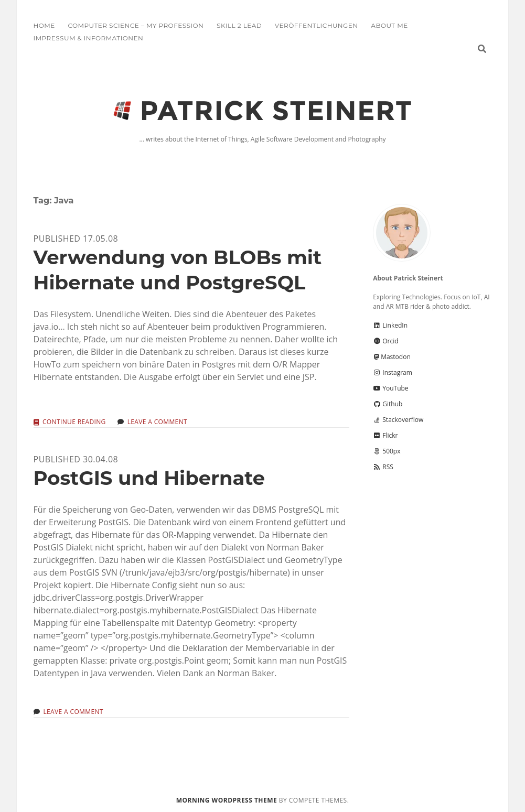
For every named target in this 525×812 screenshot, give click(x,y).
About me (389, 25)
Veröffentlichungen (317, 25)
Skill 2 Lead (239, 25)
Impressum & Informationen (89, 38)
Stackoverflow (398, 420)
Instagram (393, 372)
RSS (383, 467)
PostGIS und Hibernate (149, 478)
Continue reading (74, 422)
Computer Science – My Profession (136, 25)
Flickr (385, 435)
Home (44, 25)
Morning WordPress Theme (227, 800)
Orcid (385, 341)
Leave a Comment (157, 422)
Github (388, 404)
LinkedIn (390, 325)
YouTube (390, 388)
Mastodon (392, 357)
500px (387, 451)
